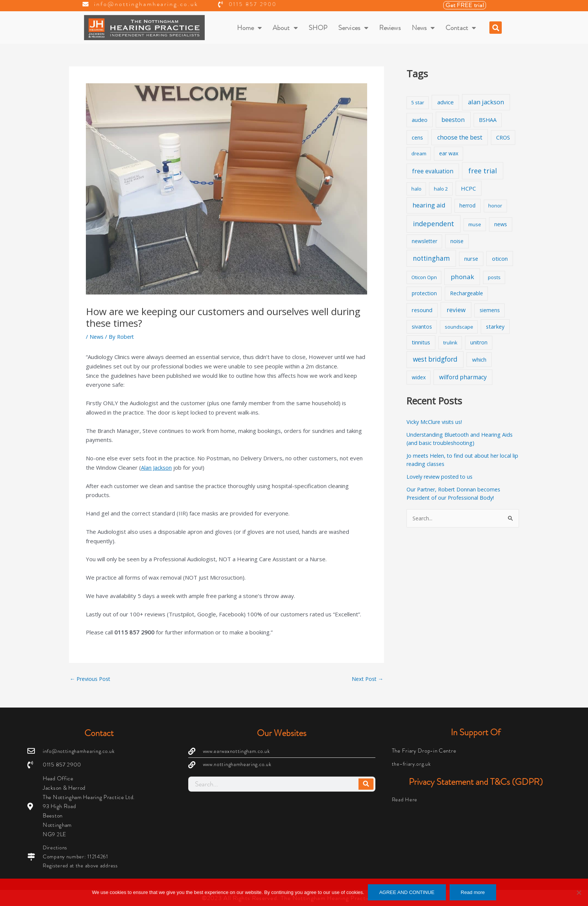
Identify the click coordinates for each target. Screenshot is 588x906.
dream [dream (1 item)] (419, 153)
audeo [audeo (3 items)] (420, 120)
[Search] (366, 783)
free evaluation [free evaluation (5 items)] (433, 171)
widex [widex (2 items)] (419, 377)
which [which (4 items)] (479, 359)
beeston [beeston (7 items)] (453, 120)
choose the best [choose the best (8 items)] (460, 137)
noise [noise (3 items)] (457, 241)
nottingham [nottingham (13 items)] (431, 258)
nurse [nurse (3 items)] (471, 259)
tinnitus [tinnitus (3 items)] (421, 342)
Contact (461, 28)
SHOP (318, 28)
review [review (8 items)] (456, 310)
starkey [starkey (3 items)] (495, 327)
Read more (473, 892)
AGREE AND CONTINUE (407, 892)
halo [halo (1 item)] (416, 189)
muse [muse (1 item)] (475, 224)
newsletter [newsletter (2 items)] (424, 241)
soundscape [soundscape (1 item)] (459, 327)
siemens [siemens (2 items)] (490, 310)
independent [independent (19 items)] (433, 224)
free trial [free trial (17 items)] (483, 171)
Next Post (366, 679)
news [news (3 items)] (501, 224)
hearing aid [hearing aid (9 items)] (429, 205)
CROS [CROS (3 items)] (503, 137)
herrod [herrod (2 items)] (467, 205)
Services (353, 28)
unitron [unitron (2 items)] (479, 342)
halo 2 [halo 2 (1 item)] (441, 189)
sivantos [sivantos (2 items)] (422, 327)
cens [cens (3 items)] (417, 137)
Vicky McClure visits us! (436, 422)
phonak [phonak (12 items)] (462, 277)
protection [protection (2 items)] (424, 293)
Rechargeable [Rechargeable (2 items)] (466, 293)
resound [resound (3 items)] (422, 310)
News (423, 28)
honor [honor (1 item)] (495, 206)
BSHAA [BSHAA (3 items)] (488, 120)
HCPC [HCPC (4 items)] (468, 188)
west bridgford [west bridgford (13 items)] (435, 359)
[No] (579, 892)
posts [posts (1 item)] (494, 277)
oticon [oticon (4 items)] (500, 258)
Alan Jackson (157, 467)
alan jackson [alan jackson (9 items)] (486, 102)
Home (250, 28)
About (285, 28)
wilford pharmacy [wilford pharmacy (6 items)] (463, 377)
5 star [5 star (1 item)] (418, 102)
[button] (496, 28)
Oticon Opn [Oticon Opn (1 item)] (424, 277)
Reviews (390, 28)
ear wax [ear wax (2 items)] (449, 153)
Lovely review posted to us (442, 476)
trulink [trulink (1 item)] (450, 343)
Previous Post (92, 679)
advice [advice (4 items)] (445, 102)
